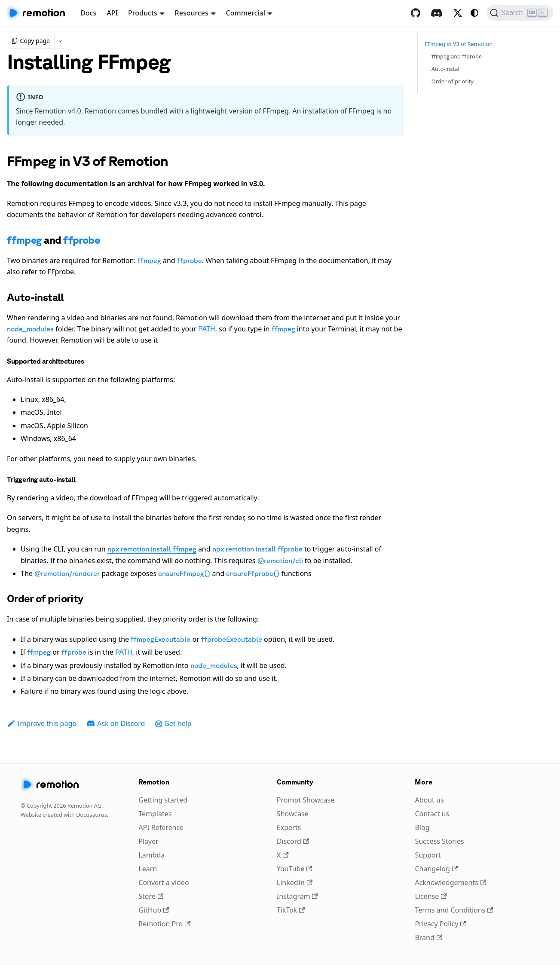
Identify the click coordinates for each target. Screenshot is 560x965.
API (112, 13)
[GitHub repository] (416, 13)
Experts (289, 827)
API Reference (161, 827)
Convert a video (164, 882)
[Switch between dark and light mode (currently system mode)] (474, 13)
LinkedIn (295, 882)
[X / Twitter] (458, 13)
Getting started (163, 800)
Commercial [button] (246, 13)
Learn (148, 869)
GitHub (154, 910)
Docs (88, 13)
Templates (155, 814)
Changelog (436, 869)
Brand (428, 937)
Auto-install (446, 69)
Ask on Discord (116, 723)
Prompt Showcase (306, 800)
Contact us (432, 814)
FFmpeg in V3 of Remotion (459, 44)
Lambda (151, 855)
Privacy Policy (440, 924)
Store (151, 896)
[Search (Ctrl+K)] (520, 13)
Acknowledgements (450, 882)
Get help (173, 723)
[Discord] (437, 13)
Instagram (297, 896)
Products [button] (143, 13)
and (457, 56)
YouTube (295, 869)
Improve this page (41, 723)
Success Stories (439, 841)
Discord (293, 841)
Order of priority (453, 81)
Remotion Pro (164, 924)
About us (429, 800)
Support (428, 855)
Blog (422, 827)
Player (148, 841)
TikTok (291, 910)
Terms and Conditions (454, 910)
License (431, 896)
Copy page (31, 41)
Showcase (293, 814)
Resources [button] (192, 13)
